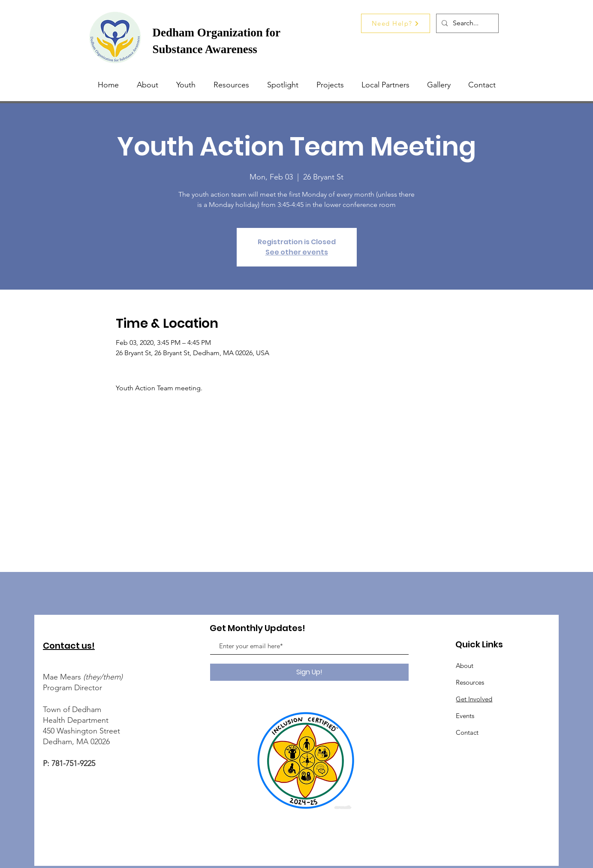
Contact (467, 732)
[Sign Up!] (309, 672)
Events (465, 716)
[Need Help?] (396, 23)
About (465, 666)
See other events (297, 252)
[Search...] (467, 23)
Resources (470, 682)
